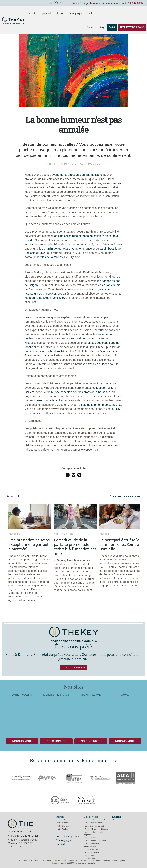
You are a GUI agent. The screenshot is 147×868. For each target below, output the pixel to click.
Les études (32, 317)
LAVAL (125, 714)
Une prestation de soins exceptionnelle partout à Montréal (29, 544)
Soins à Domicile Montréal (21, 826)
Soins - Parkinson (92, 853)
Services (60, 13)
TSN (117, 409)
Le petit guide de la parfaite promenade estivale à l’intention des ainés (75, 547)
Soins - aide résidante (94, 823)
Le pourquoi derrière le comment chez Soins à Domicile (119, 544)
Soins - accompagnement (95, 841)
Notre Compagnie (64, 826)
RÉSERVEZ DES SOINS (132, 27)
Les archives (90, 859)
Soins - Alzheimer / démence (97, 829)
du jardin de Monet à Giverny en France (67, 249)
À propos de (46, 13)
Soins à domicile (64, 820)
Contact (91, 27)
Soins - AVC (90, 856)
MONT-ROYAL (91, 714)
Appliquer (117, 820)
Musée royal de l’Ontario (81, 338)
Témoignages (75, 13)
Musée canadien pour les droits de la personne (81, 392)
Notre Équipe (62, 829)
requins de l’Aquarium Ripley (47, 298)
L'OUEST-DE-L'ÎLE (56, 714)
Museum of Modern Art (50, 351)
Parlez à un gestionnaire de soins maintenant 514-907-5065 (107, 3)
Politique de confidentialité (85, 863)
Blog (102, 27)
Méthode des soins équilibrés (97, 820)
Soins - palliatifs (91, 849)
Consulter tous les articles (125, 496)
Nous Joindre (22, 741)
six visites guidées (98, 364)
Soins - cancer (91, 838)
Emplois (91, 13)
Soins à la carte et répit (94, 826)
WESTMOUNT (22, 714)
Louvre (45, 355)
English (112, 27)
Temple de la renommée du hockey (99, 405)
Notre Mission (63, 823)
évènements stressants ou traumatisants (77, 175)
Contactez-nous (74, 668)
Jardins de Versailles (50, 257)
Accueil (32, 13)
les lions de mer (111, 285)
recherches (114, 183)
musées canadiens (46, 400)
